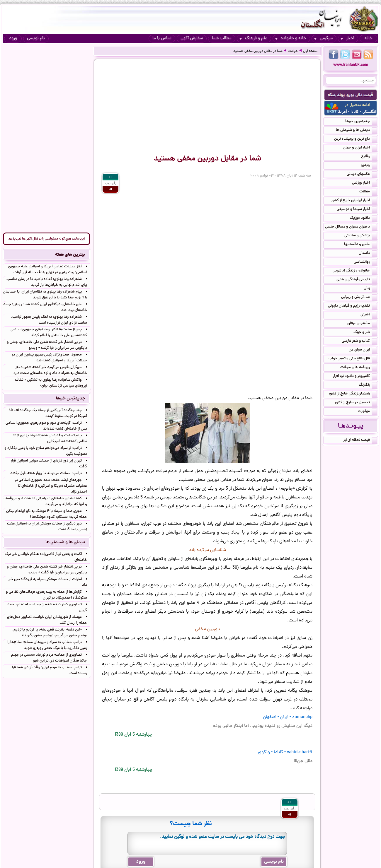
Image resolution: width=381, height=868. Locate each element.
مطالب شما (222, 39)
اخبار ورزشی (364, 183)
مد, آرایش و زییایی (359, 298)
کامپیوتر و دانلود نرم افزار (355, 377)
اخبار (347, 39)
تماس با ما (162, 39)
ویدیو (369, 166)
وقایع (369, 157)
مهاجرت (367, 412)
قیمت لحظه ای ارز (360, 440)
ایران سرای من (363, 350)
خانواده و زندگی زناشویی (355, 271)
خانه (369, 39)
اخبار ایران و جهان (360, 148)
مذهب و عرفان (362, 324)
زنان (370, 289)
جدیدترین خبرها (361, 122)
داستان (368, 254)
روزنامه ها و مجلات (359, 368)
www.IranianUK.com (351, 65)
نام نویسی (36, 39)
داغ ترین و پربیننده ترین (356, 139)
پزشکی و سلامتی (361, 236)
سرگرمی (323, 39)
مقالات (368, 192)
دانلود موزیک (363, 218)
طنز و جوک (365, 333)
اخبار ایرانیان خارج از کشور (354, 201)
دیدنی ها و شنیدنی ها (356, 131)
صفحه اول (310, 51)
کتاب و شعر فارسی (359, 341)
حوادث (293, 51)
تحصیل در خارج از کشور (356, 403)
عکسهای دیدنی (362, 175)
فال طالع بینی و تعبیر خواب (353, 359)
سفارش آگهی (192, 39)
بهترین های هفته (70, 255)
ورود (13, 39)
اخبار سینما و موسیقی (357, 210)
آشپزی (369, 315)
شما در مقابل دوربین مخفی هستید (258, 51)
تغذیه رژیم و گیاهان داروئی (352, 306)
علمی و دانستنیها (360, 245)
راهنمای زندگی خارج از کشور (353, 394)
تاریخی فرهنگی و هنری (357, 280)
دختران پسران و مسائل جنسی (351, 227)
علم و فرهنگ (253, 39)
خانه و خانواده (291, 39)
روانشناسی (365, 262)
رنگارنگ (368, 385)
